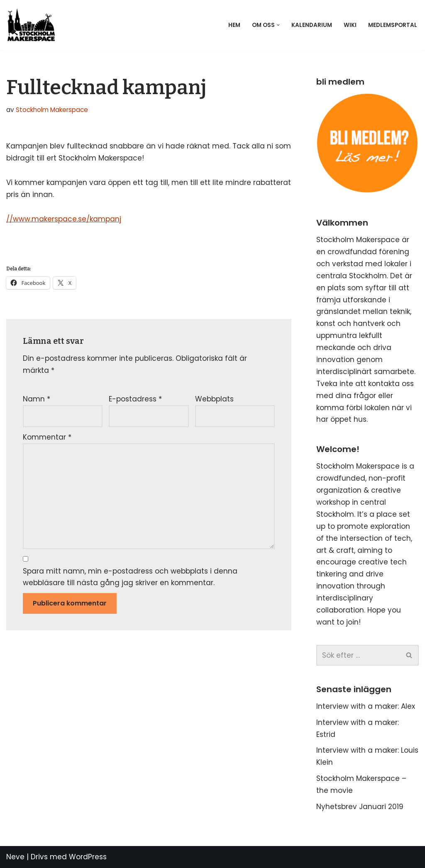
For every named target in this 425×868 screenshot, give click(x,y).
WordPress (88, 857)
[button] (278, 25)
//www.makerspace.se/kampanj (64, 219)
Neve (15, 857)
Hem (234, 25)
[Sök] (358, 655)
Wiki (350, 25)
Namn (37, 399)
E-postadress (135, 399)
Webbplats (214, 399)
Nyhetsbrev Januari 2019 (360, 807)
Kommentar (47, 437)
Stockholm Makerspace (52, 110)
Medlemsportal (393, 25)
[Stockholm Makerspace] (33, 25)
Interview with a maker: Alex (366, 706)
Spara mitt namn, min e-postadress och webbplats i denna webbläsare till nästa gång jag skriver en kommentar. (130, 577)
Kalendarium (312, 25)
